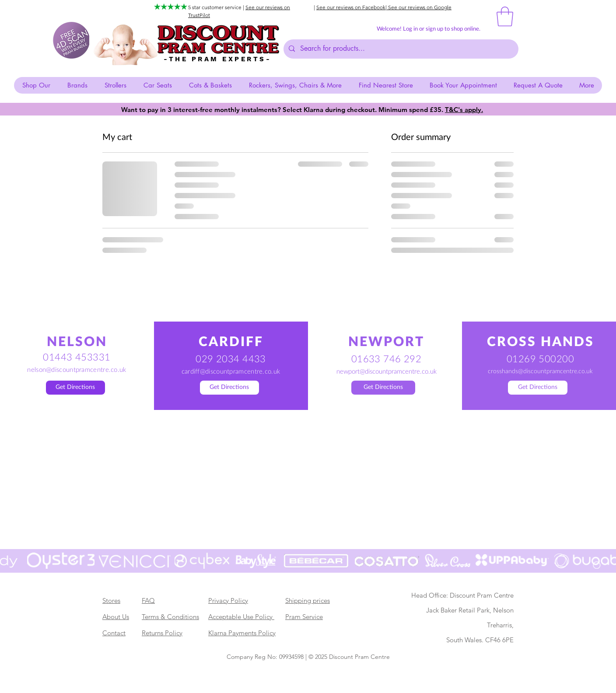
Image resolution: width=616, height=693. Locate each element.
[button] (505, 16)
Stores (111, 600)
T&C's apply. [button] (464, 110)
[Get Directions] (75, 388)
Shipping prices (308, 600)
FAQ (148, 600)
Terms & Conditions (170, 617)
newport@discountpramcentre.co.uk (387, 372)
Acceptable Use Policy (241, 617)
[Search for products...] (400, 49)
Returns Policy (162, 633)
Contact (114, 633)
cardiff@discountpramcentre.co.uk (231, 372)
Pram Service (304, 617)
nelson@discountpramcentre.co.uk (77, 370)
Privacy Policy (228, 600)
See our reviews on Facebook (351, 7)
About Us (116, 617)
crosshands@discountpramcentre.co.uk (540, 371)
